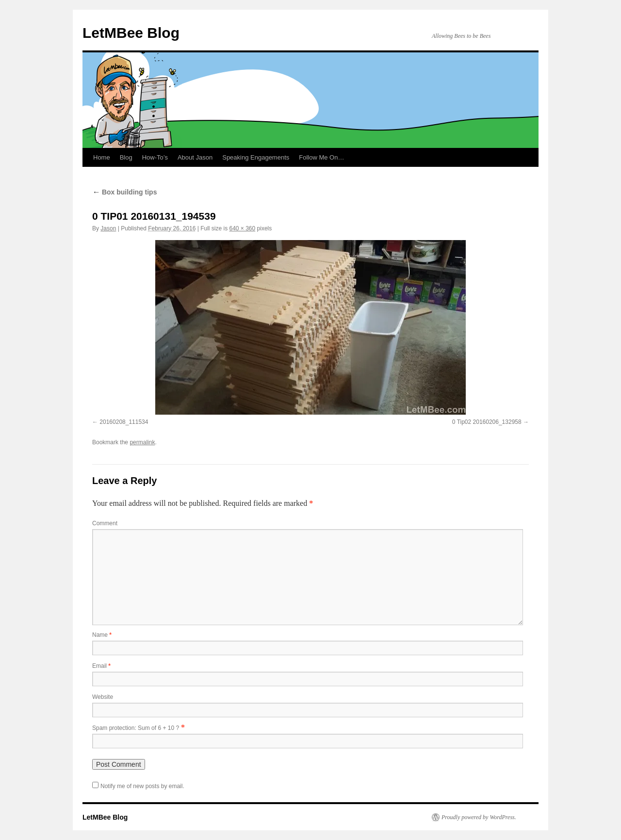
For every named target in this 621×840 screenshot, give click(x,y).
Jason (108, 228)
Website (103, 697)
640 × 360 (242, 228)
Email (101, 666)
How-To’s (155, 157)
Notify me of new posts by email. (142, 786)
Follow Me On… (321, 157)
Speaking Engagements (256, 157)
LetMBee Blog (131, 33)
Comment (105, 523)
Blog (126, 157)
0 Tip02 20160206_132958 (487, 422)
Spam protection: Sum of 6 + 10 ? (136, 728)
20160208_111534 (124, 422)
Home (102, 157)
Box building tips (124, 192)
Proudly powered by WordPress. (479, 817)
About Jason (195, 157)
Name (102, 635)
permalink (142, 442)
